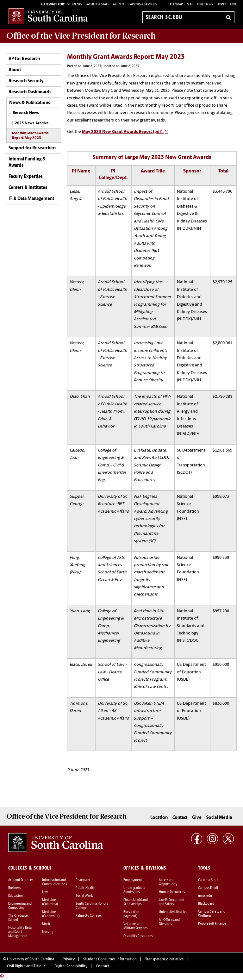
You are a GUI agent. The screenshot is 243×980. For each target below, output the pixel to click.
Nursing (48, 932)
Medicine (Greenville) (51, 914)
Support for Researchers (32, 148)
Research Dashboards (30, 92)
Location (159, 818)
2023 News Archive (32, 123)
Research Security (26, 81)
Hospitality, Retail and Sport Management (21, 932)
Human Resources (172, 892)
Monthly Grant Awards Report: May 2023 (30, 136)
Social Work (84, 896)
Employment (133, 880)
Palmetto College (88, 916)
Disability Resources (138, 936)
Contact (180, 818)
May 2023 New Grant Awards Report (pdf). (123, 132)
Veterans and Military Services (135, 926)
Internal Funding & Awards (27, 162)
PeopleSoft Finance (212, 924)
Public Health (85, 888)
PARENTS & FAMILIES (143, 5)
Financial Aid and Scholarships (136, 902)
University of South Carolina (31, 959)
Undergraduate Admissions (134, 890)
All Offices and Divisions (169, 922)
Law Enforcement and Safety (172, 902)
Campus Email (208, 888)
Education (16, 896)
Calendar (175, 5)
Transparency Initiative (165, 959)
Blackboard (206, 904)
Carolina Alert (208, 880)
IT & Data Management (31, 199)
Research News (26, 113)
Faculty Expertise (26, 177)
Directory (205, 5)
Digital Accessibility (71, 966)
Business (14, 888)
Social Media (219, 818)
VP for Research (24, 59)
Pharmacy (83, 880)
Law (45, 892)
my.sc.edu (205, 896)
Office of (81, 36)
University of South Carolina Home (48, 16)
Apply (222, 5)
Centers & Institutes (28, 188)
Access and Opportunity (168, 882)
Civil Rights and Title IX (26, 966)
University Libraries (173, 912)
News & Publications (30, 103)
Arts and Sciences (21, 880)
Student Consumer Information (110, 959)
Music (46, 924)
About (15, 70)
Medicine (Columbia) (50, 902)
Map (190, 5)
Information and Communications (54, 882)
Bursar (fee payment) (131, 914)
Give (233, 5)
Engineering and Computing (20, 906)
